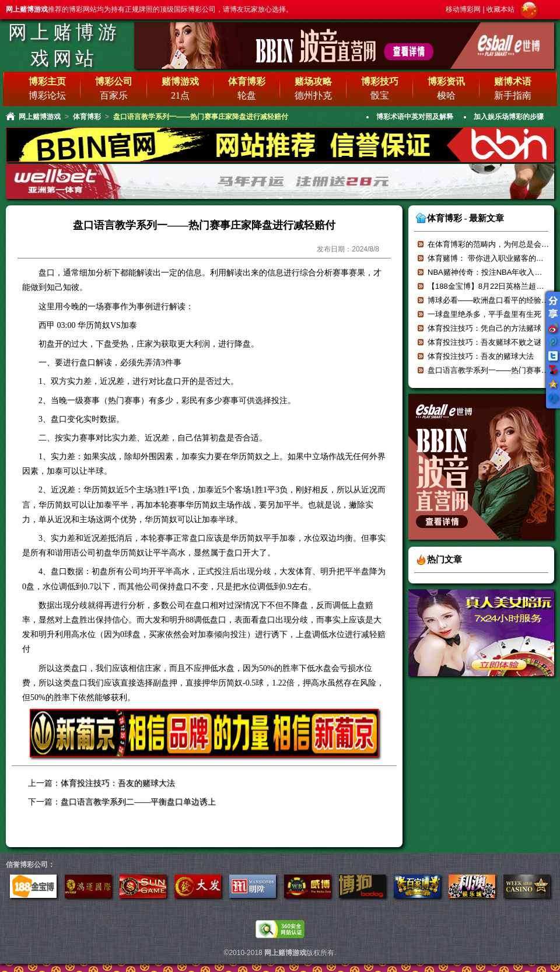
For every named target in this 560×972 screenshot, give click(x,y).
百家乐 (114, 95)
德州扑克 (313, 95)
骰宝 (380, 95)
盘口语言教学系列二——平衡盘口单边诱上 (138, 802)
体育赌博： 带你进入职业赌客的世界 (489, 258)
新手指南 (513, 95)
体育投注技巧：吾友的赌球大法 (118, 783)
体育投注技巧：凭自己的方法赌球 (484, 328)
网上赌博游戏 (40, 117)
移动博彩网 (463, 9)
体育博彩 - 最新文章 (466, 218)
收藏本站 (501, 9)
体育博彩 (87, 117)
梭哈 (446, 95)
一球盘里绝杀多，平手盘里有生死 (484, 314)
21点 (180, 95)
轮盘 (247, 95)
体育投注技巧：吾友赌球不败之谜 (484, 342)
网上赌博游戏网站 (64, 45)
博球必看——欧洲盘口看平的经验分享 (492, 300)
